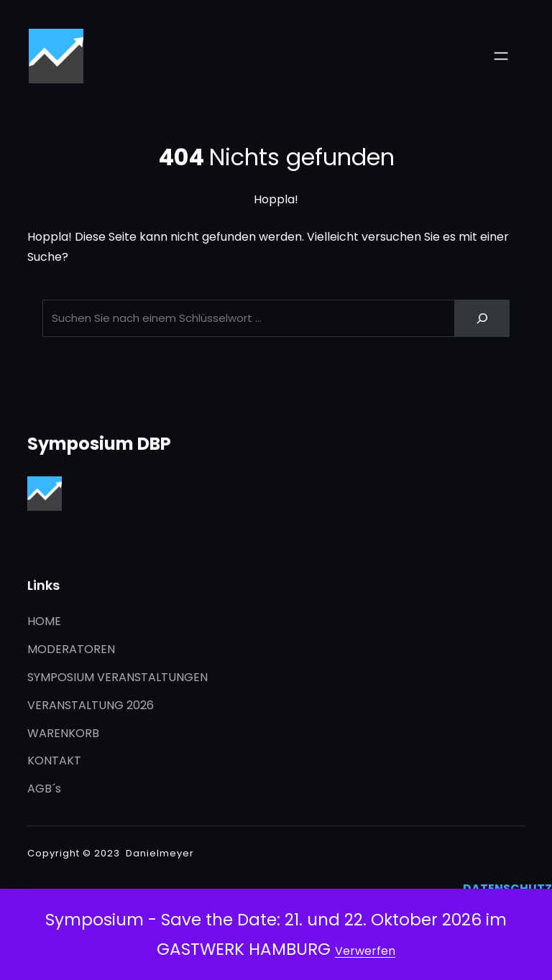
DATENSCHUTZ (507, 888)
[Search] (482, 318)
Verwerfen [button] (365, 951)
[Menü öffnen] (501, 56)
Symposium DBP (99, 444)
